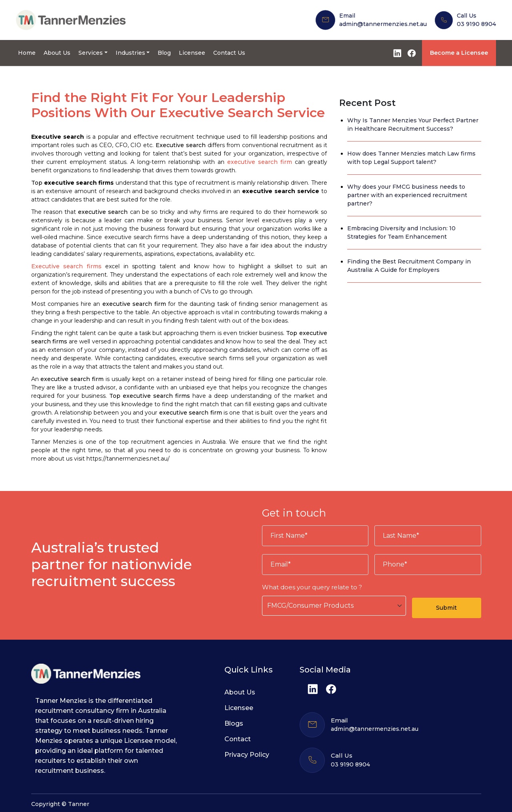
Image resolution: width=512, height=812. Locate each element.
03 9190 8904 (476, 24)
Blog (164, 53)
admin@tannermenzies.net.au (383, 24)
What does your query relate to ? (312, 587)
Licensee (192, 53)
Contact (238, 739)
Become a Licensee (459, 53)
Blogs (234, 723)
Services (91, 53)
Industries (130, 53)
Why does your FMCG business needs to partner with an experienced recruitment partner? (407, 195)
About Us (57, 53)
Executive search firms (66, 266)
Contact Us (229, 53)
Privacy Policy (247, 755)
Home (27, 53)
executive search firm (260, 162)
